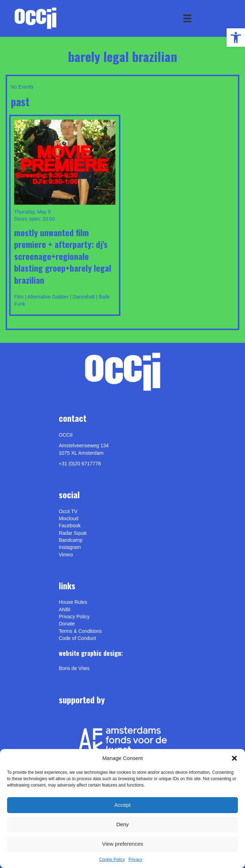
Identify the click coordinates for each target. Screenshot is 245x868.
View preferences (122, 844)
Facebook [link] (70, 526)
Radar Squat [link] (73, 533)
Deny (122, 824)
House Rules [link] (73, 602)
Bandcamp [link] (71, 540)
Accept (122, 805)
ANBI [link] (65, 609)
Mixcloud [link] (69, 518)
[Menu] (187, 18)
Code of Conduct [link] (77, 638)
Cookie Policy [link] (112, 860)
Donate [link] (67, 624)
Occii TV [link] (68, 511)
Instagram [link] (70, 547)
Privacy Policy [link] (74, 617)
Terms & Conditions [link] (80, 631)
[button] (234, 758)
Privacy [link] (135, 860)
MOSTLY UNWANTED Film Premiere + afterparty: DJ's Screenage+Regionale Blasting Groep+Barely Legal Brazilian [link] (63, 256)
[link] (236, 38)
